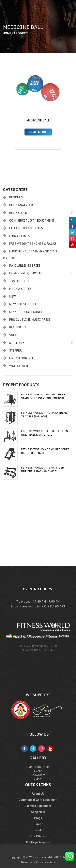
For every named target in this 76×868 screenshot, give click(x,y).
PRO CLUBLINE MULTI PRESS (30, 320)
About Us (38, 794)
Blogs (38, 818)
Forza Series (20, 236)
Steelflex (17, 343)
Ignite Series (20, 281)
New (12, 296)
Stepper (15, 350)
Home (7, 33)
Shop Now (38, 812)
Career (38, 824)
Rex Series (18, 327)
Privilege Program (38, 842)
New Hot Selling (22, 304)
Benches (16, 197)
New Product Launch (26, 312)
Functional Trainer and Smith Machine (31, 255)
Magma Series (20, 289)
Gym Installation (38, 767)
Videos (38, 779)
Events (38, 830)
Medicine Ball (38, 120)
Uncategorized (22, 358)
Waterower (19, 366)
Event (38, 771)
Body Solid (18, 213)
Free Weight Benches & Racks (33, 244)
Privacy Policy (45, 862)
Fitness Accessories (26, 228)
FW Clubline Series (25, 266)
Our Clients (38, 836)
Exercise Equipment (38, 806)
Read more (38, 132)
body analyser (21, 205)
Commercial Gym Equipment (32, 220)
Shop (13, 335)
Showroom (38, 775)
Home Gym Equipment (26, 273)
